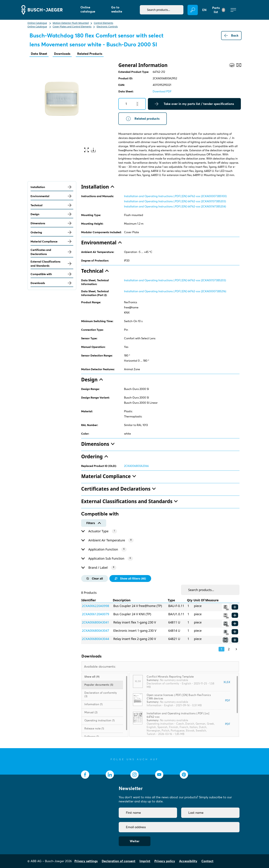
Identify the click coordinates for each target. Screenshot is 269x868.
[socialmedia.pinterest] (184, 775)
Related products (143, 119)
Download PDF (162, 91)
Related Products (90, 54)
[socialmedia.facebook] (85, 775)
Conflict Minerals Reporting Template (170, 677)
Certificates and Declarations (52, 252)
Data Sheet (39, 54)
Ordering (52, 232)
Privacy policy (165, 861)
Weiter (135, 841)
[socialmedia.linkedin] (110, 775)
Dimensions (52, 223)
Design (52, 214)
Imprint (145, 861)
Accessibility (188, 861)
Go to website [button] (117, 9)
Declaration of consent (119, 861)
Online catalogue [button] (88, 9)
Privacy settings (86, 861)
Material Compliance (52, 241)
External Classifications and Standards (52, 264)
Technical (52, 205)
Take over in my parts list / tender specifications (194, 104)
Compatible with (52, 274)
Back (231, 36)
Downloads (62, 54)
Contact (207, 861)
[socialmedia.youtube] (159, 775)
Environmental (52, 196)
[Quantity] (132, 104)
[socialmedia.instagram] (134, 775)
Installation (52, 187)
